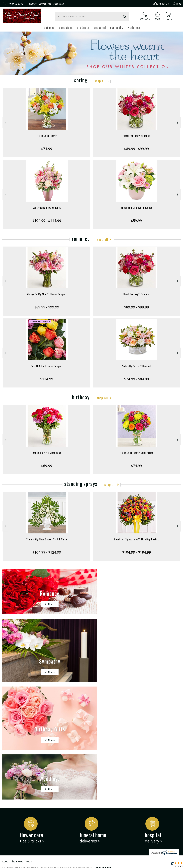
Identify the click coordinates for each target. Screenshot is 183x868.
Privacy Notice (133, 865)
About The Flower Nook (17, 744)
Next (178, 123)
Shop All (100, 81)
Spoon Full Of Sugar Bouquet (137, 208)
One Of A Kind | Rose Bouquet (47, 366)
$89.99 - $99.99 (137, 149)
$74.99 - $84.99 (137, 379)
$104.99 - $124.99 (47, 552)
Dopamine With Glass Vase (47, 453)
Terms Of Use (117, 865)
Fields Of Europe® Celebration (137, 453)
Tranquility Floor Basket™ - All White (47, 539)
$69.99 (47, 466)
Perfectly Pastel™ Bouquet (136, 366)
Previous (5, 123)
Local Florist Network (153, 865)
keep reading (103, 750)
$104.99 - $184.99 (137, 552)
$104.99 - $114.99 (47, 220)
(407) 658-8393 (15, 4)
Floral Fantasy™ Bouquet (136, 136)
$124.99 (47, 379)
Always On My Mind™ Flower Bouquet (47, 294)
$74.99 (47, 149)
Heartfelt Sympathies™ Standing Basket (136, 539)
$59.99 (136, 220)
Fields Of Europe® (47, 136)
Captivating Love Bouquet (47, 208)
